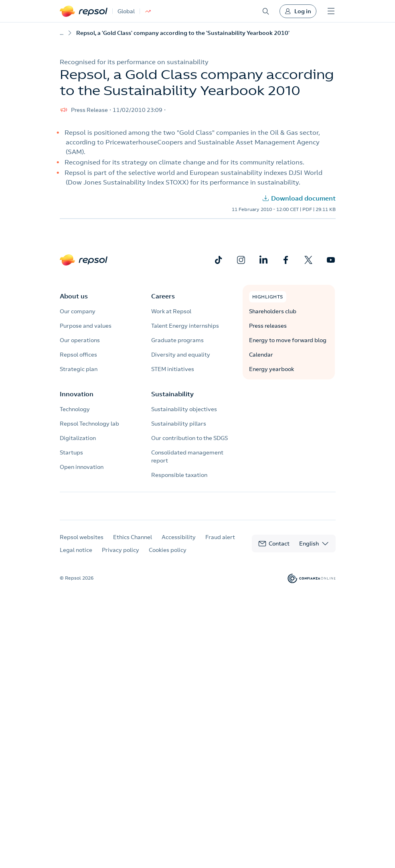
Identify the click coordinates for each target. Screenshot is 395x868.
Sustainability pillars (179, 424)
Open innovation (82, 467)
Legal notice (76, 558)
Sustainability (172, 394)
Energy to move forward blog (288, 340)
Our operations (80, 340)
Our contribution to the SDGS (189, 438)
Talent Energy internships (185, 326)
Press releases (268, 326)
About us (74, 296)
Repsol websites (82, 545)
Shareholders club (273, 311)
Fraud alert (220, 545)
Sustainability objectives (184, 409)
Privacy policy (121, 558)
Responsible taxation (179, 475)
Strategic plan (79, 369)
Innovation (77, 394)
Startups (71, 452)
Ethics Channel (133, 545)
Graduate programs (177, 340)
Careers (163, 296)
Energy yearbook (271, 369)
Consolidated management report (187, 456)
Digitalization (78, 438)
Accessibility (179, 545)
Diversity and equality (181, 355)
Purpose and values (86, 326)
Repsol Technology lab (89, 424)
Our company (78, 311)
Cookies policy (168, 558)
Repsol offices (78, 355)
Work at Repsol (171, 311)
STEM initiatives (173, 369)
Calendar (261, 355)
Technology (75, 409)
